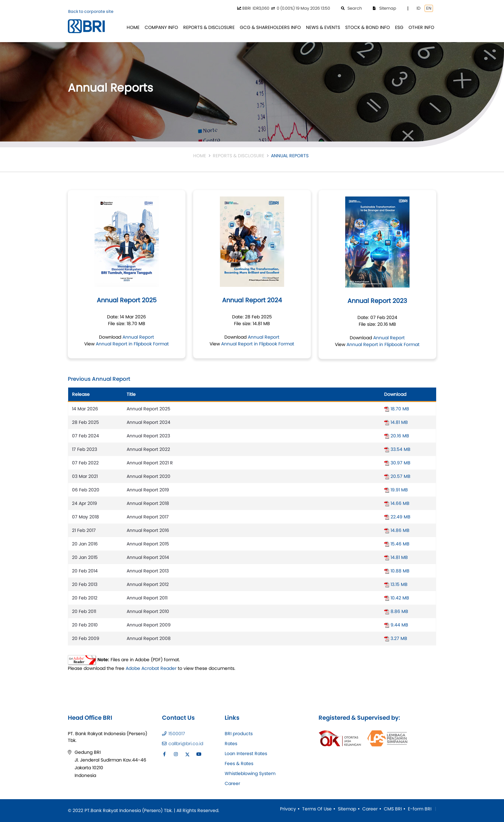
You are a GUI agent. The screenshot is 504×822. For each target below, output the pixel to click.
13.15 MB (396, 584)
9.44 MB (396, 625)
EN (429, 8)
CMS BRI (393, 809)
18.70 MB (397, 409)
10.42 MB (397, 598)
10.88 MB (397, 571)
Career (232, 783)
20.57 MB (397, 476)
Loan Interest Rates (246, 753)
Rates (231, 744)
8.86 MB (396, 611)
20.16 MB (397, 436)
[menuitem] (133, 27)
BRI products (239, 734)
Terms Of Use (317, 809)
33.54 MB (397, 449)
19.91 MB (396, 490)
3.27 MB (396, 638)
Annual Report (138, 337)
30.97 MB (397, 463)
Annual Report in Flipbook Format (132, 344)
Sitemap (347, 809)
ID (419, 8)
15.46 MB (397, 544)
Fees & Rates (239, 763)
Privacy (288, 809)
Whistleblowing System (250, 773)
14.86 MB (397, 530)
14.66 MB (397, 503)
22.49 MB (397, 517)
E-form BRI (420, 809)
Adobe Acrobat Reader (151, 668)
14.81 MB (396, 422)
